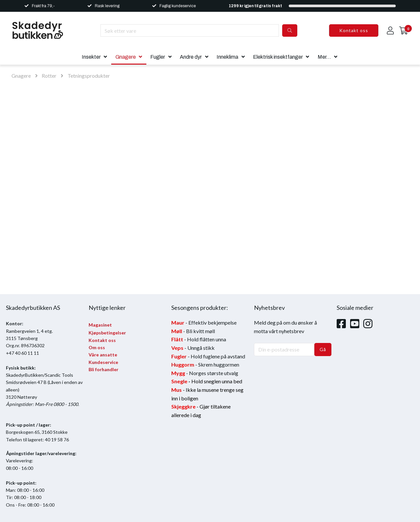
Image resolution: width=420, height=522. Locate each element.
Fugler (158, 57)
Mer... (324, 57)
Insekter (91, 57)
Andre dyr (191, 57)
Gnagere (126, 57)
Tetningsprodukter (89, 76)
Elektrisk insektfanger (278, 57)
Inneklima (227, 57)
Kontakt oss (354, 30)
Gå (323, 349)
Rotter (49, 76)
